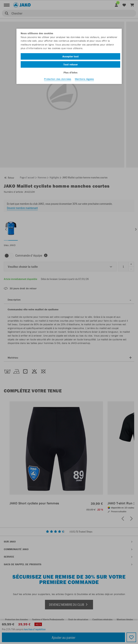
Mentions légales (84, 79)
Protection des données (58, 79)
